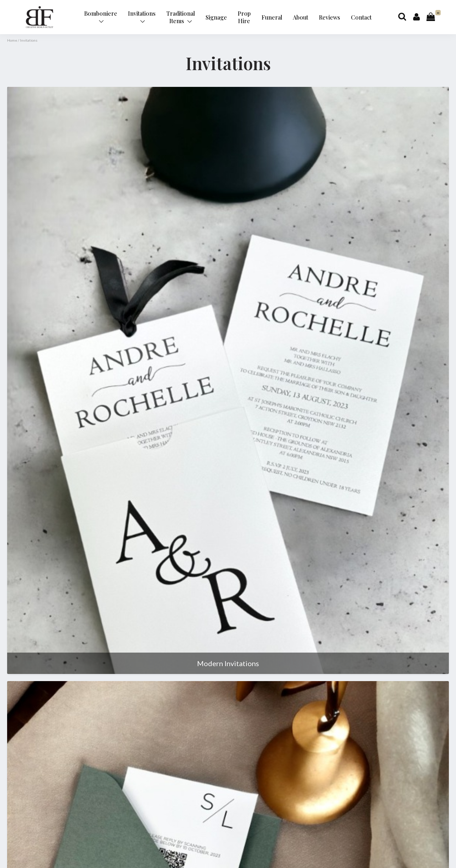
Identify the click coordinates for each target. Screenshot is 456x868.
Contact (361, 17)
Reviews (330, 17)
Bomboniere (101, 17)
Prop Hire (244, 17)
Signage (216, 17)
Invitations (142, 17)
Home (12, 40)
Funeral (272, 17)
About (300, 17)
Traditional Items (181, 17)
